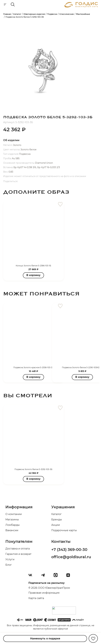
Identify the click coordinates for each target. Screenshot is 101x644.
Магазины (12, 520)
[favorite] (60, 204)
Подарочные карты (64, 530)
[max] (57, 576)
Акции (56, 525)
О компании (14, 514)
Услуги (10, 559)
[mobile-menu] (5, 5)
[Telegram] (44, 576)
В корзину (33, 275)
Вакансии (12, 530)
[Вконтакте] (32, 576)
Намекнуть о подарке (45, 639)
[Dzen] (69, 576)
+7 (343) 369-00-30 (69, 550)
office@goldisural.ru (71, 557)
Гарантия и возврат (18, 554)
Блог (9, 565)
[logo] (81, 7)
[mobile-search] (13, 5)
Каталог (56, 514)
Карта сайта (36, 598)
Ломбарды (13, 525)
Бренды (57, 520)
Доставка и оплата (18, 549)
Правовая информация (44, 593)
